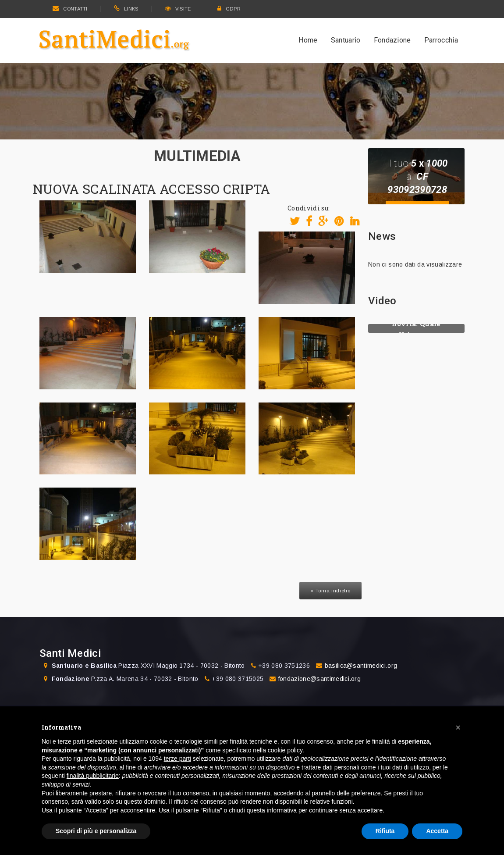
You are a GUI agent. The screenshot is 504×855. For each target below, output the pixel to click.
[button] (458, 727)
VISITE (178, 9)
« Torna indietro (330, 591)
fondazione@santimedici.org (319, 679)
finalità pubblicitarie (93, 776)
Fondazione (392, 40)
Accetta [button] (437, 831)
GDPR (229, 9)
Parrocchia (441, 40)
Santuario (346, 40)
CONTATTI (70, 9)
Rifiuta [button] (385, 831)
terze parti (177, 759)
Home (308, 40)
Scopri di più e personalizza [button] (96, 831)
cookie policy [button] (285, 750)
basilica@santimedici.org (361, 666)
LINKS (126, 9)
